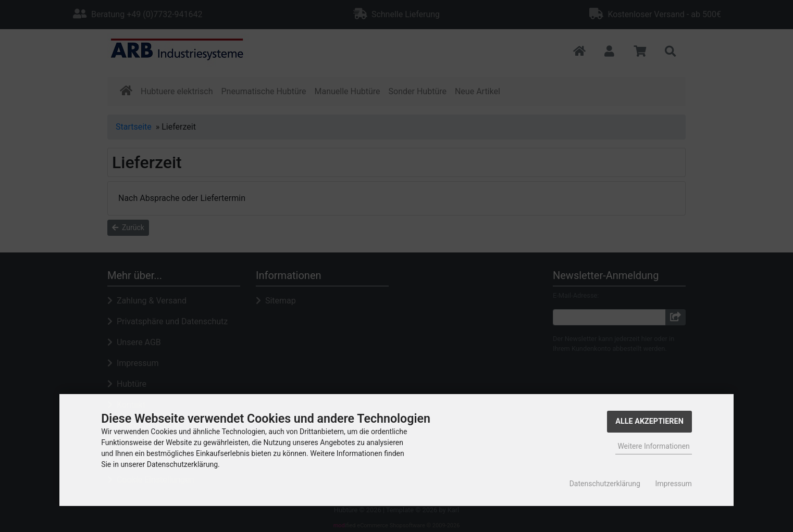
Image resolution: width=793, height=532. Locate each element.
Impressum (673, 484)
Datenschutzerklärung (605, 484)
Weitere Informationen (653, 446)
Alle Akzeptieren (649, 421)
